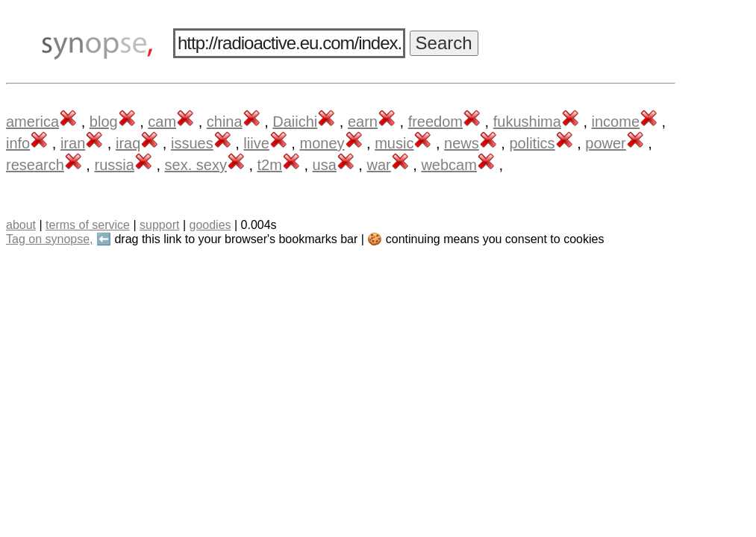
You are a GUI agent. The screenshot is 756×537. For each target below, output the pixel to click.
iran (73, 143)
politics (532, 143)
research (35, 165)
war (378, 165)
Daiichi (295, 122)
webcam (449, 165)
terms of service (88, 225)
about (21, 225)
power (605, 143)
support (159, 225)
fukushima (527, 122)
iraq (128, 143)
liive (256, 143)
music (394, 143)
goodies (210, 225)
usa (325, 165)
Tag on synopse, (50, 239)
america (32, 122)
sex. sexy (196, 165)
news (462, 143)
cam (162, 122)
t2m (270, 165)
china (225, 122)
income (616, 122)
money (322, 143)
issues (192, 143)
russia (114, 165)
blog (104, 122)
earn (363, 122)
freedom (435, 122)
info (18, 143)
